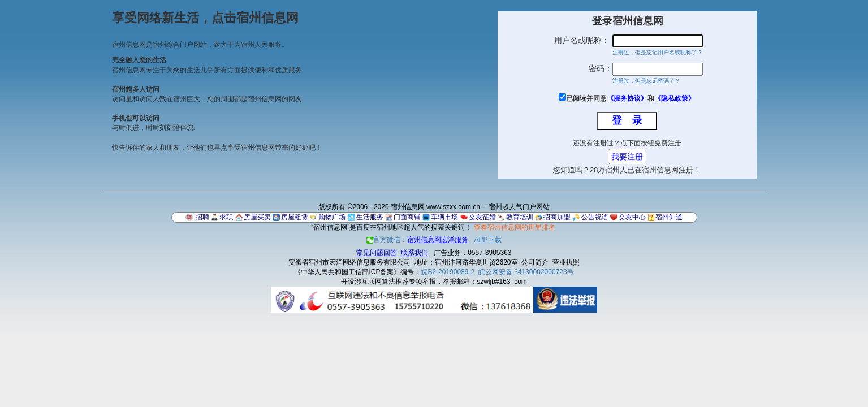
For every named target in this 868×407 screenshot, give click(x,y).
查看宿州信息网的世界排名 (515, 227)
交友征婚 (482, 217)
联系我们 (414, 253)
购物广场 (332, 217)
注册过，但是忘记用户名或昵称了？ (658, 52)
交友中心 (632, 217)
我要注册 (627, 157)
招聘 (202, 217)
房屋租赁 (295, 217)
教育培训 (520, 217)
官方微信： (418, 240)
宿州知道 (669, 217)
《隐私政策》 (675, 98)
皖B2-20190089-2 (448, 272)
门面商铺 (407, 217)
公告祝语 (595, 217)
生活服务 (370, 217)
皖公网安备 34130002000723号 (526, 272)
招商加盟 (557, 217)
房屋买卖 (257, 217)
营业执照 (566, 262)
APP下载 (488, 240)
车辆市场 (444, 217)
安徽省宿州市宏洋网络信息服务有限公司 (349, 262)
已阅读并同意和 (631, 98)
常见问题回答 (377, 253)
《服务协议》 (627, 98)
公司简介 (535, 262)
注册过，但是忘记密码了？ (646, 81)
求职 (226, 217)
